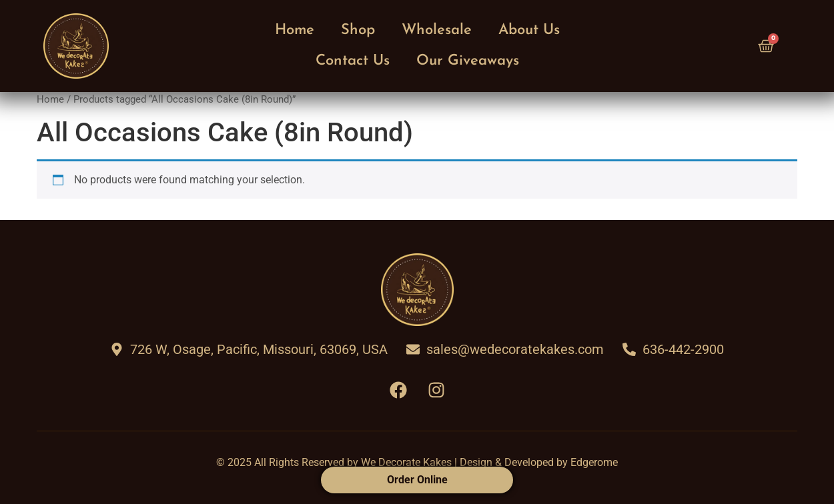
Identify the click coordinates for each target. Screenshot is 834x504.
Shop (358, 30)
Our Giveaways (468, 61)
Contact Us (353, 61)
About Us (529, 30)
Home (295, 30)
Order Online (417, 480)
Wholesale (437, 30)
